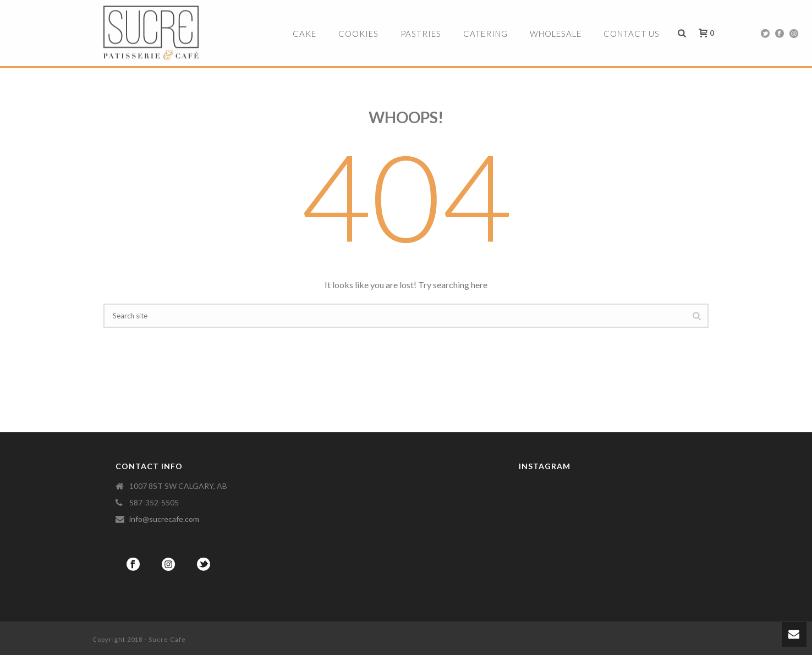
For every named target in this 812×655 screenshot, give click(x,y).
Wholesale (556, 34)
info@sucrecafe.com (164, 519)
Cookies (358, 34)
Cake (304, 34)
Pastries (421, 34)
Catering (485, 34)
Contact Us (632, 34)
